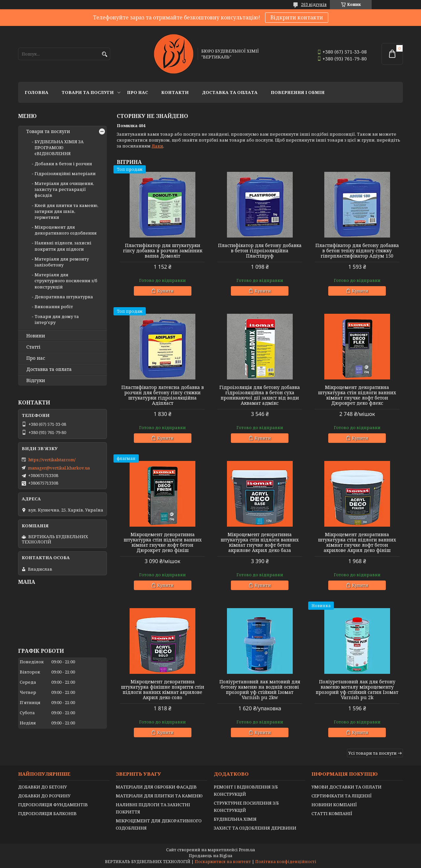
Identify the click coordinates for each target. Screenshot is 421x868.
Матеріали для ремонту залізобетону (62, 262)
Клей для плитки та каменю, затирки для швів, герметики (66, 211)
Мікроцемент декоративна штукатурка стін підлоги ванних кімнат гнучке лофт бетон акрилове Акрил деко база (260, 542)
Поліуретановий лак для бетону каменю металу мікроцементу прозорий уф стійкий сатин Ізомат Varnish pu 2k (357, 690)
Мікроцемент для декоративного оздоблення (66, 230)
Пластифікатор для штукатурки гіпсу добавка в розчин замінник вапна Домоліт (163, 251)
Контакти (175, 92)
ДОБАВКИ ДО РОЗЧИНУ (44, 796)
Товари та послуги (88, 92)
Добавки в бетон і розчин (63, 164)
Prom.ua (247, 850)
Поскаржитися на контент (223, 862)
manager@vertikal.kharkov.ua (59, 468)
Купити (165, 291)
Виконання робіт (54, 307)
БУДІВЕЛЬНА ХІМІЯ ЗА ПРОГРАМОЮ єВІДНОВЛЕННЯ (59, 148)
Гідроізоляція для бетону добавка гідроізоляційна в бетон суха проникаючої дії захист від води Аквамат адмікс (260, 395)
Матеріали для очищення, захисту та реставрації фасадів (64, 189)
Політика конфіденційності (286, 862)
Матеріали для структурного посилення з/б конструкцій (66, 281)
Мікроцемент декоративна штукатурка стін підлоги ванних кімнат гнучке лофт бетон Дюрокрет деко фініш (163, 542)
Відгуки (36, 380)
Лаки (157, 146)
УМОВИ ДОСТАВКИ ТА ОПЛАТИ (347, 787)
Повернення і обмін (298, 92)
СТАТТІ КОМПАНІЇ (332, 813)
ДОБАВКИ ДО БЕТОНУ (42, 787)
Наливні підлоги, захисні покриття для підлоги (63, 246)
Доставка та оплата (230, 92)
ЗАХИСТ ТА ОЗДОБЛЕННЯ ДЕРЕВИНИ (255, 828)
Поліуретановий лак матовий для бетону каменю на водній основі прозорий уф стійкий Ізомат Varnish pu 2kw (260, 690)
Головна (37, 92)
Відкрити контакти (297, 17)
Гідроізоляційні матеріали (65, 173)
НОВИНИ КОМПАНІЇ (334, 805)
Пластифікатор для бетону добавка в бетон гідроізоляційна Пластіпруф (260, 251)
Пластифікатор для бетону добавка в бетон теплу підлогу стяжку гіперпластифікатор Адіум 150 (357, 251)
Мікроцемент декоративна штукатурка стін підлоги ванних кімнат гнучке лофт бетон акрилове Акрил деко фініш (357, 542)
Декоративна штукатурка (64, 297)
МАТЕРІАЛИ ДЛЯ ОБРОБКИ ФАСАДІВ (156, 787)
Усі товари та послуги (372, 753)
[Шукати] (104, 54)
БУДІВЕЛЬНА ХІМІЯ (235, 819)
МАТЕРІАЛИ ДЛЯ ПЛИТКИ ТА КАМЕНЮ (159, 796)
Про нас (137, 92)
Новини (36, 336)
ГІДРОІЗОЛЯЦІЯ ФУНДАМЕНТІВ (53, 805)
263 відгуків (314, 4)
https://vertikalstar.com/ (52, 460)
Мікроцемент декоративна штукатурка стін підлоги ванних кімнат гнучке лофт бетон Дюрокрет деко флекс (357, 395)
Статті (33, 347)
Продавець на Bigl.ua (210, 856)
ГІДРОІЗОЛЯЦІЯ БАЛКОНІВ (47, 813)
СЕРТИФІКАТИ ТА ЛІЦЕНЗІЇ (342, 796)
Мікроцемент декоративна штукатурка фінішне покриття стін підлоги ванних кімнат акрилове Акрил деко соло (163, 690)
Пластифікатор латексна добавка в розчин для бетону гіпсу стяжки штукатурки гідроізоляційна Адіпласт (163, 395)
